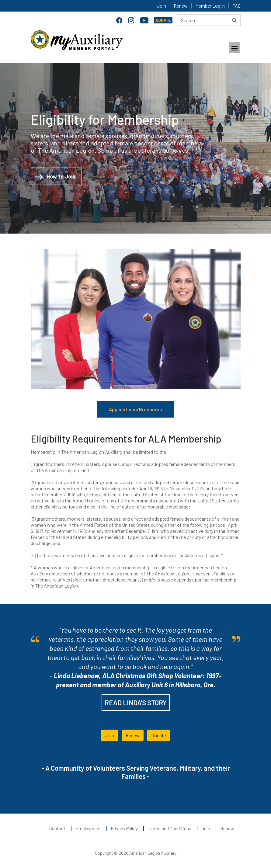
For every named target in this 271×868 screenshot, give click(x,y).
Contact (57, 828)
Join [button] (109, 735)
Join (162, 6)
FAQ (236, 6)
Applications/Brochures (135, 409)
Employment (88, 828)
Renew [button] (133, 735)
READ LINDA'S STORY (136, 703)
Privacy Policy (124, 828)
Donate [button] (159, 735)
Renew (181, 6)
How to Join (55, 177)
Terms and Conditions (170, 828)
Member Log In (210, 6)
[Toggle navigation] (235, 48)
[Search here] (209, 20)
